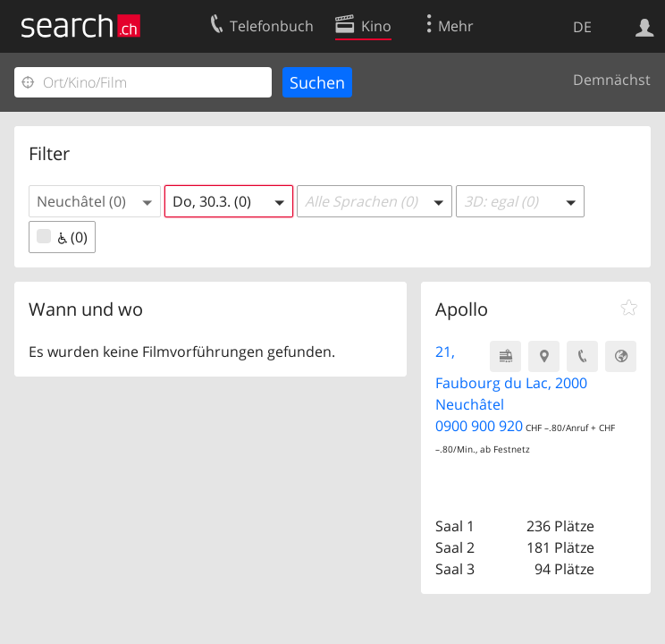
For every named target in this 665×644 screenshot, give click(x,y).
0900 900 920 (479, 426)
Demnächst (612, 80)
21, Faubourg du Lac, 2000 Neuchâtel (511, 378)
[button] (95, 201)
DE (582, 27)
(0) (62, 237)
